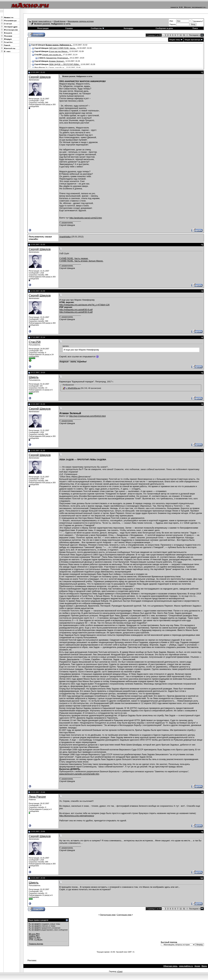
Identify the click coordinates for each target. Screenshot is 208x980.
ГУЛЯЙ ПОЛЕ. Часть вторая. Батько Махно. (81, 261)
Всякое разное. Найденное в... (59, 45)
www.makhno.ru (186, 966)
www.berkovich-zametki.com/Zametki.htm (79, 774)
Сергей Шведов (40, 77)
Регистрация (43, 28)
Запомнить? (197, 21)
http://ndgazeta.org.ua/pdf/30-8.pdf (76, 310)
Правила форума (36, 944)
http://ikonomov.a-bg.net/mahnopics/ (77, 816)
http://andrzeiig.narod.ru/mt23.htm (86, 218)
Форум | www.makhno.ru (42, 21)
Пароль (173, 24)
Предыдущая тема (108, 915)
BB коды (32, 934)
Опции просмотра (192, 40)
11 (181, 35)
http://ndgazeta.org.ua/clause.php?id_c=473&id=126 (84, 305)
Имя (171, 21)
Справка (69, 28)
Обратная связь (170, 966)
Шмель (34, 377)
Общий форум (60, 21)
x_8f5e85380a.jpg (73, 388)
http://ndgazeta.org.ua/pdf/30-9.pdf (76, 312)
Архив (197, 966)
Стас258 (35, 342)
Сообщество (97, 28)
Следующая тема (124, 915)
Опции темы (175, 40)
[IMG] (31, 938)
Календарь (128, 28)
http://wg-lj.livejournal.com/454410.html (88, 416)
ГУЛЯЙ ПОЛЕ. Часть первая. (74, 258)
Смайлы (32, 936)
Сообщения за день (164, 28)
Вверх (204, 966)
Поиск (195, 28)
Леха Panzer (37, 797)
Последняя (194, 35)
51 (184, 35)
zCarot (120, 971)
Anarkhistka (65, 237)
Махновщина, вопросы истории (81, 21)
